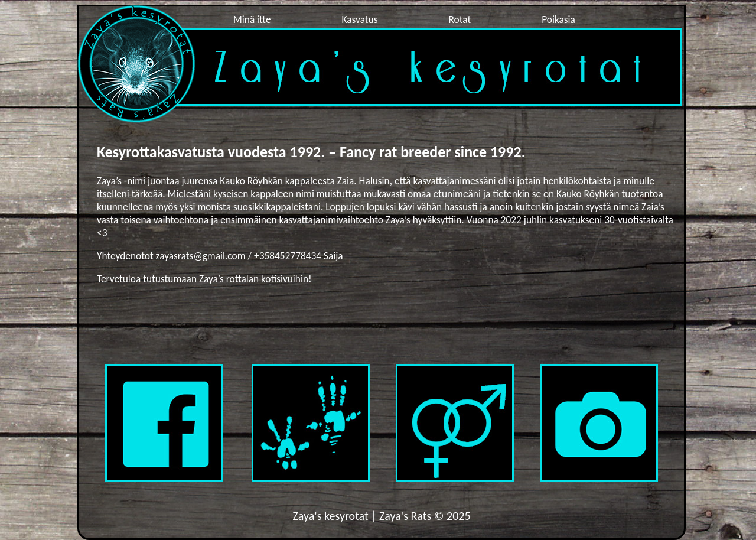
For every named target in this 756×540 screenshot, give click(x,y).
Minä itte (252, 19)
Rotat (460, 19)
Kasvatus (360, 19)
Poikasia (558, 19)
